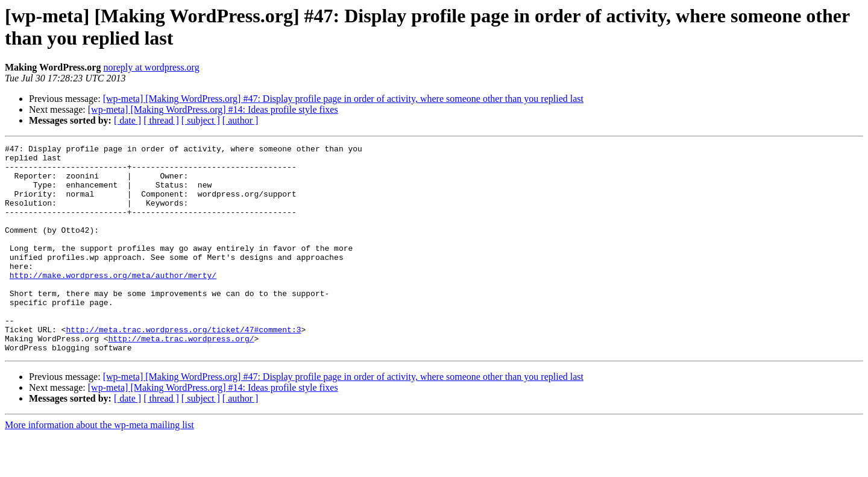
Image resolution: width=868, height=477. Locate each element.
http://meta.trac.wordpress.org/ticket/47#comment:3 (183, 367)
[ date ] (127, 120)
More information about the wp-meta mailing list (99, 466)
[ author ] (241, 120)
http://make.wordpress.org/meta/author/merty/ (113, 302)
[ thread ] (161, 120)
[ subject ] (201, 120)
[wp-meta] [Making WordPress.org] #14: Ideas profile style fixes (213, 109)
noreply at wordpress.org (151, 67)
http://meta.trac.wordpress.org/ (181, 378)
